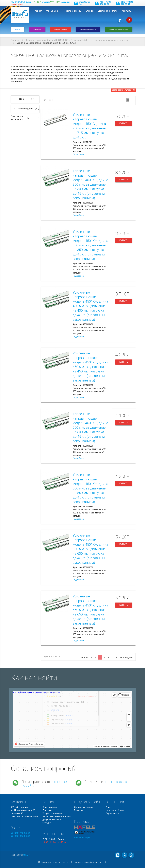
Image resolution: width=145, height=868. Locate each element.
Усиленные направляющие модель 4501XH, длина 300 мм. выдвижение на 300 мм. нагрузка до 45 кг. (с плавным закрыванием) (90, 184)
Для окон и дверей (61, 29)
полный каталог (116, 782)
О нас (108, 807)
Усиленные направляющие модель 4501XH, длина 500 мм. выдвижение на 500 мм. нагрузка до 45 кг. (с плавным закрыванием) (90, 428)
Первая (84, 657)
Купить (124, 123)
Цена (51, 100)
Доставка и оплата (108, 11)
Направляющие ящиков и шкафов (112, 40)
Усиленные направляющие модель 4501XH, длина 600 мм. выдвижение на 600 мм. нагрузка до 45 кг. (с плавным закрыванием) (90, 549)
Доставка (47, 810)
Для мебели (37, 29)
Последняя (126, 657)
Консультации (50, 807)
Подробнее (78, 154)
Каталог (18, 29)
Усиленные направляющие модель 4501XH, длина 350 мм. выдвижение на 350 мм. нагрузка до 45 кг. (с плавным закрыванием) (90, 245)
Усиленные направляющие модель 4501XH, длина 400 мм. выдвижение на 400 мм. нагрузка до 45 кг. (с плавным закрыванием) (90, 306)
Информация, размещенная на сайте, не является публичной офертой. (72, 862)
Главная (38, 11)
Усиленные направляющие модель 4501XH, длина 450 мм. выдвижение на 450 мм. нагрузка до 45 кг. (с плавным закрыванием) (90, 367)
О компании (52, 11)
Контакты (127, 11)
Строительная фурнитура (88, 29)
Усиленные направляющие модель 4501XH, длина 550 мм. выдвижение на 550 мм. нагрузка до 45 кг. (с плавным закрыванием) (90, 488)
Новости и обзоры (72, 11)
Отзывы (90, 11)
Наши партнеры (82, 838)
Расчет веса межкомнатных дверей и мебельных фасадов (57, 820)
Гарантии (79, 810)
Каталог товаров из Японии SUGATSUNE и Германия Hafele (57, 40)
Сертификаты (112, 813)
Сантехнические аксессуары (119, 29)
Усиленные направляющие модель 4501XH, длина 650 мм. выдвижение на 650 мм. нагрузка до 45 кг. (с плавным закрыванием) (90, 610)
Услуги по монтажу (52, 813)
